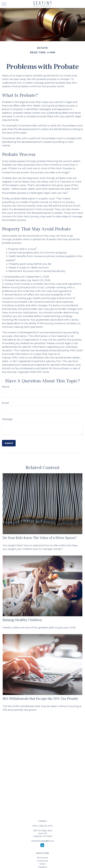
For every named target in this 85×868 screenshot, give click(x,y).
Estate (43, 864)
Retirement (43, 858)
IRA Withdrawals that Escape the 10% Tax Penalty (40, 699)
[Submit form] (9, 443)
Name (6, 387)
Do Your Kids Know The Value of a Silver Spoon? (40, 538)
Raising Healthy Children (22, 620)
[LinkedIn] (42, 845)
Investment (43, 861)
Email (5, 403)
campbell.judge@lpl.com (43, 841)
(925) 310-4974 (46, 826)
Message (7, 419)
